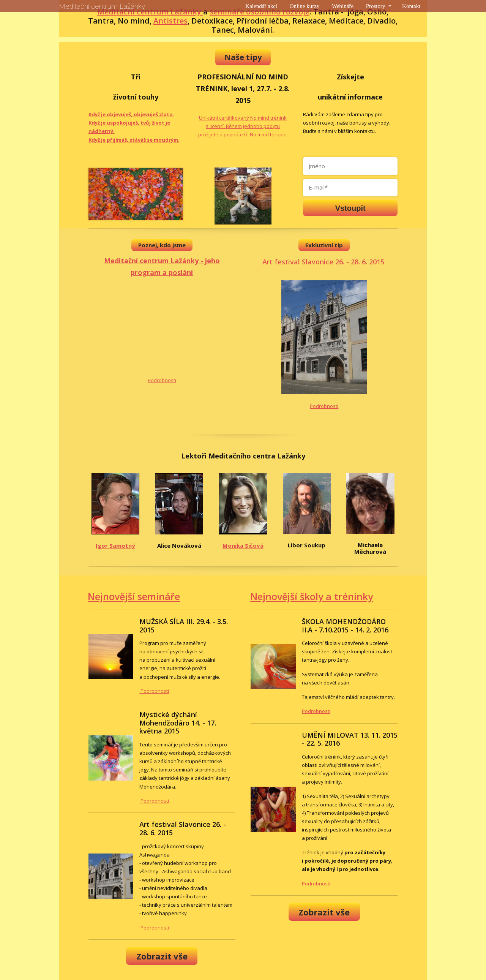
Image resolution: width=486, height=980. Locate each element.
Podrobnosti (162, 380)
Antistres (170, 21)
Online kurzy (305, 6)
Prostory (376, 6)
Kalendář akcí (261, 6)
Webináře (343, 6)
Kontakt (411, 6)
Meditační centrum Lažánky (102, 6)
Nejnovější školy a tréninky (312, 596)
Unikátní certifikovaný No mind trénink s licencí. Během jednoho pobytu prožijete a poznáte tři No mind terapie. (243, 126)
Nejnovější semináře (134, 596)
